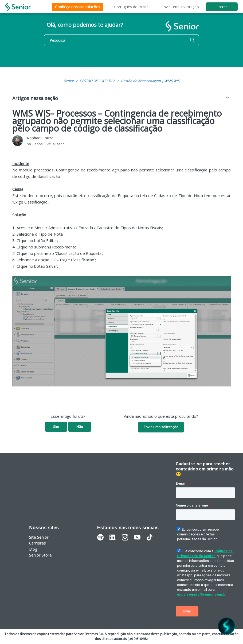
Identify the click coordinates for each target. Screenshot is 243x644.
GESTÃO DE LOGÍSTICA (97, 81)
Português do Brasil (131, 7)
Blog (33, 549)
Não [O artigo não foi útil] (80, 427)
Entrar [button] (222, 7)
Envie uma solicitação (180, 7)
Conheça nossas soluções (78, 7)
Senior (69, 81)
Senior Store (40, 555)
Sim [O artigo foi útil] (56, 427)
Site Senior (39, 537)
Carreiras (38, 543)
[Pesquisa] (121, 40)
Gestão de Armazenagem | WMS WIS (150, 81)
